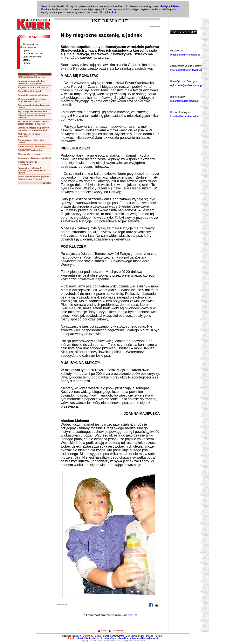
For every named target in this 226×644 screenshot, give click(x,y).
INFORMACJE (28, 47)
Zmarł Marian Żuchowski (30, 91)
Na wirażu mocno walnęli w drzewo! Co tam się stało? (31, 82)
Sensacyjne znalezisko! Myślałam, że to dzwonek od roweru (32, 170)
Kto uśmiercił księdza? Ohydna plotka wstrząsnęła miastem (33, 123)
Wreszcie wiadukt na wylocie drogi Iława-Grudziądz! (32, 100)
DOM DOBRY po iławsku (30, 150)
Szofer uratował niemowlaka (32, 146)
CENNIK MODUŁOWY (33, 54)
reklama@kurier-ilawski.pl (185, 101)
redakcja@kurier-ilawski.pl (185, 55)
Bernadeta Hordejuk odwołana (33, 95)
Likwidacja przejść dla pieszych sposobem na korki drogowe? (33, 129)
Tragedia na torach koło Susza (33, 87)
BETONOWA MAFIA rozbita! (31, 77)
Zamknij (112, 12)
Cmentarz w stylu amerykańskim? (34, 158)
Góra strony (116, 631)
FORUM (27, 63)
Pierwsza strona (31, 44)
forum (133, 615)
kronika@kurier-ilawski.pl (185, 116)
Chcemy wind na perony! (30, 154)
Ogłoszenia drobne (32, 57)
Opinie (26, 50)
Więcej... (47, 183)
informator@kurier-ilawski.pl (186, 70)
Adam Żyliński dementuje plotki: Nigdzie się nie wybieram (34, 178)
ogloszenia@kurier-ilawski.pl (186, 85)
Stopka (26, 60)
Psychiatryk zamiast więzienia (33, 111)
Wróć (102, 631)
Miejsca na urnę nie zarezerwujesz (27, 163)
